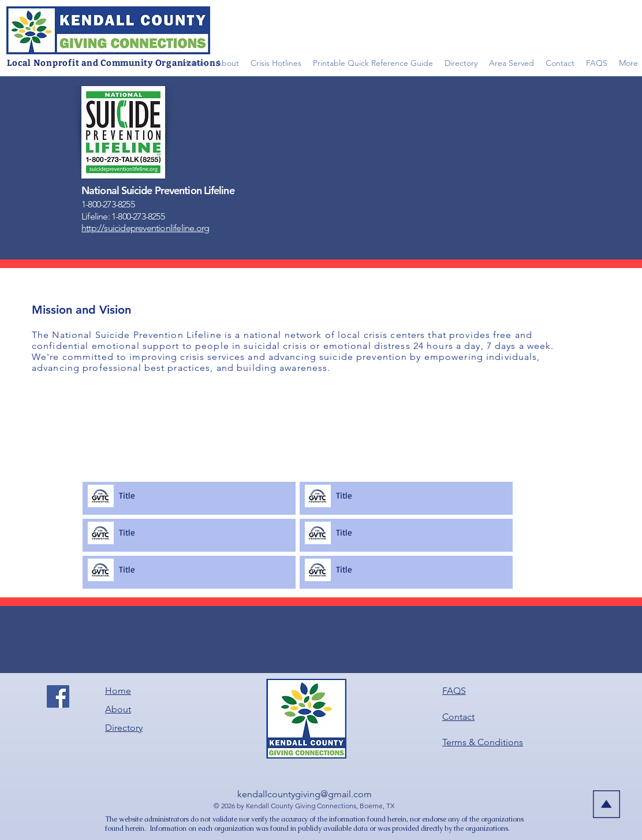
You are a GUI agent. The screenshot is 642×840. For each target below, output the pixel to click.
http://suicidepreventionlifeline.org (145, 228)
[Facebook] (58, 696)
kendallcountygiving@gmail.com (305, 794)
